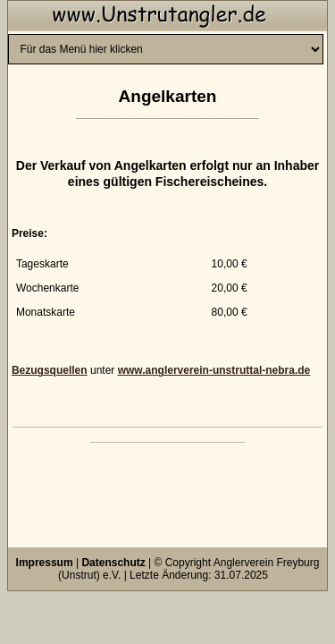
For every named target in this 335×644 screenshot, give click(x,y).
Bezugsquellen (50, 370)
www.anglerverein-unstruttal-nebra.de (214, 370)
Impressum (45, 563)
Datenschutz (113, 563)
